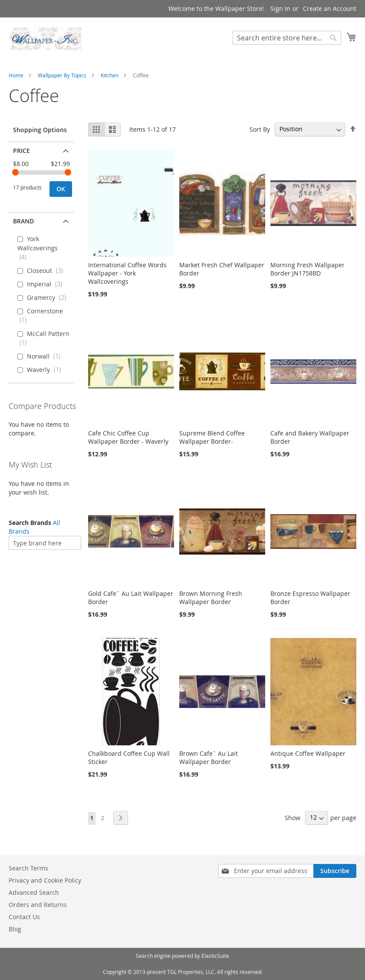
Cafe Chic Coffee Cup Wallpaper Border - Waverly (128, 437)
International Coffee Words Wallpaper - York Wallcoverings (127, 273)
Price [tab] (21, 151)
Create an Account (330, 8)
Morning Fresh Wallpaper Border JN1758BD (307, 269)
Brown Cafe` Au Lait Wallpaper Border (209, 757)
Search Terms (28, 868)
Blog (15, 929)
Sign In (280, 8)
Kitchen (110, 75)
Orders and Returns (38, 905)
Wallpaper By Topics (62, 75)
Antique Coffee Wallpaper (308, 753)
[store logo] (46, 39)
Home (16, 75)
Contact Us (24, 917)
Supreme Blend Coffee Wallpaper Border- (212, 437)
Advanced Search (34, 892)
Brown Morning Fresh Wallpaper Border (211, 598)
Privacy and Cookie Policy (45, 880)
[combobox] (287, 38)
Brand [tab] (23, 221)
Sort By (260, 129)
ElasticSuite (215, 956)
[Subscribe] (335, 871)
